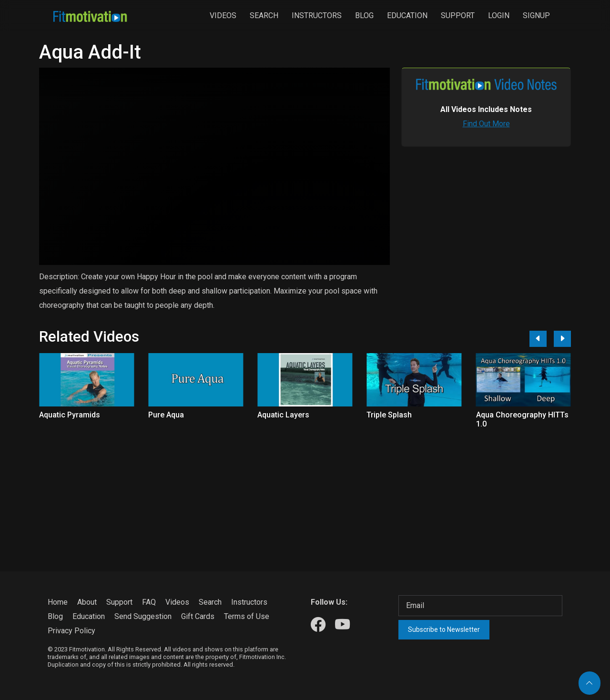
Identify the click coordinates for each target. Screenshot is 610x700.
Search (264, 15)
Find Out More (486, 124)
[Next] (562, 339)
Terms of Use (247, 616)
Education (407, 15)
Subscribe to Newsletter (444, 629)
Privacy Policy (71, 631)
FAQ (149, 602)
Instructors (317, 15)
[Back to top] (590, 683)
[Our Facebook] (318, 625)
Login (499, 15)
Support (458, 15)
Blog (364, 15)
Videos (223, 15)
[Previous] (538, 339)
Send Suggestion (143, 616)
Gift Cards (198, 616)
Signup (536, 15)
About (87, 602)
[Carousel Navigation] (547, 339)
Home (58, 602)
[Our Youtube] (342, 625)
